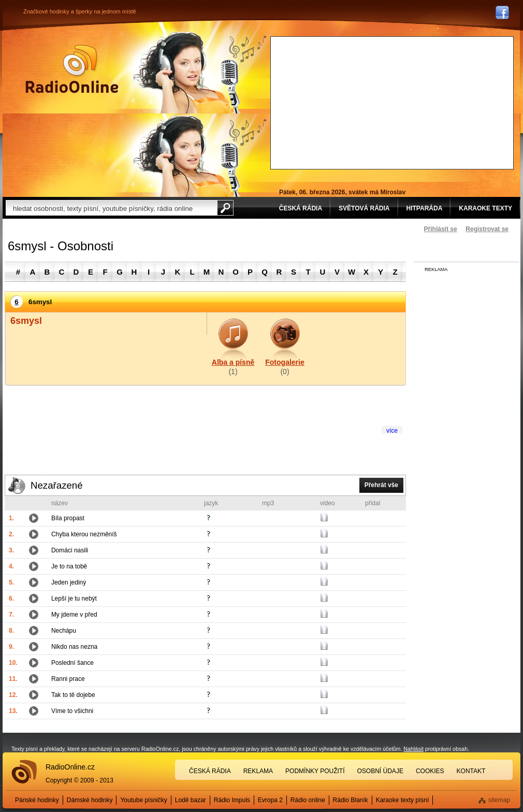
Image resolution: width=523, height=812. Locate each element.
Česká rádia (210, 771)
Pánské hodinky (37, 800)
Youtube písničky (143, 800)
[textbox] (111, 208)
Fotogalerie (285, 362)
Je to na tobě (69, 566)
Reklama (258, 771)
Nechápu (64, 631)
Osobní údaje (380, 771)
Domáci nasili (70, 550)
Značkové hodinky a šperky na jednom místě (80, 11)
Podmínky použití (315, 771)
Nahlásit (413, 749)
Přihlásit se (441, 229)
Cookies (430, 771)
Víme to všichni (72, 711)
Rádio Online (72, 69)
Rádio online (308, 800)
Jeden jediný (69, 582)
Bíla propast (68, 518)
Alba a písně (233, 362)
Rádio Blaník (351, 800)
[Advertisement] (355, 102)
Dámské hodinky (90, 800)
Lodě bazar (191, 800)
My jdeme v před (74, 615)
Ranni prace (68, 679)
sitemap (499, 800)
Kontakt (471, 771)
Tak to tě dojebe (73, 695)
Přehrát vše (381, 485)
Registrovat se (487, 229)
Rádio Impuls (232, 800)
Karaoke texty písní (403, 800)
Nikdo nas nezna (74, 647)
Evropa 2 (270, 800)
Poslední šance (72, 663)
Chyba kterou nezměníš (84, 534)
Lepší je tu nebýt (74, 599)
